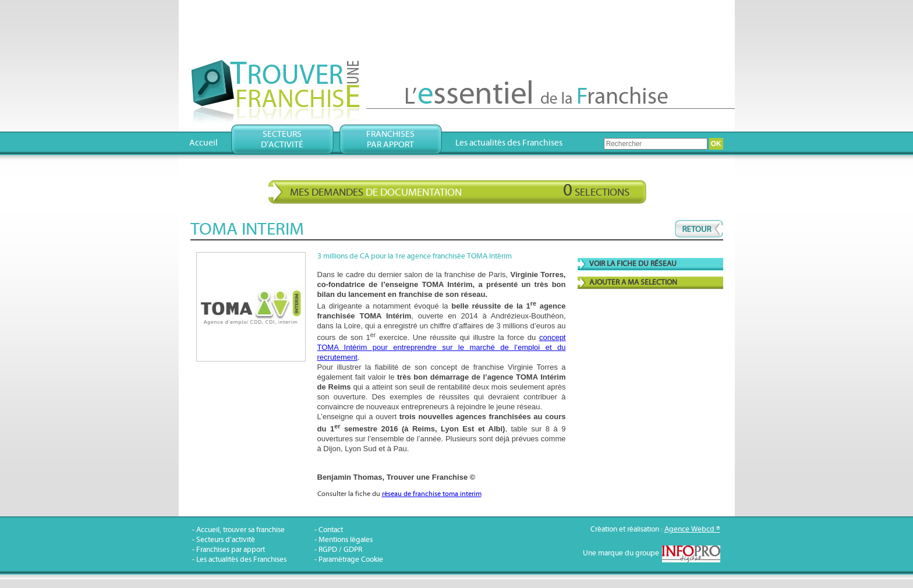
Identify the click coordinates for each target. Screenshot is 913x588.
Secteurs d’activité (226, 540)
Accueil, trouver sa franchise (240, 530)
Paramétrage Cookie (351, 560)
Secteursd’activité (282, 139)
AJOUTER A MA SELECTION (633, 283)
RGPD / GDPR (340, 550)
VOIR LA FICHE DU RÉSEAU (633, 264)
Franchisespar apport (390, 139)
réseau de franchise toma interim (432, 494)
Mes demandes (460, 190)
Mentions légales (346, 540)
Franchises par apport (231, 550)
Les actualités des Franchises (509, 143)
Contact (331, 530)
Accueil (204, 143)
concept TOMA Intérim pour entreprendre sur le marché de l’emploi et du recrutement (442, 347)
